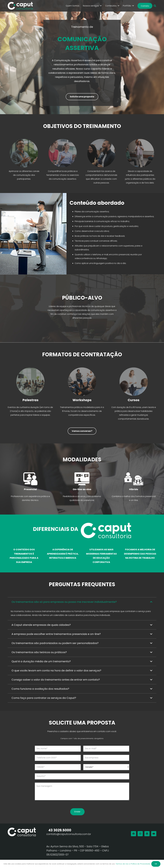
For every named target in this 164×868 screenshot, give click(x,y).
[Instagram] (140, 834)
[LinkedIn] (147, 834)
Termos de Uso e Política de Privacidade (133, 864)
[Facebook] (134, 834)
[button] (155, 6)
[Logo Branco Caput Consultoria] (20, 6)
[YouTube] (154, 834)
